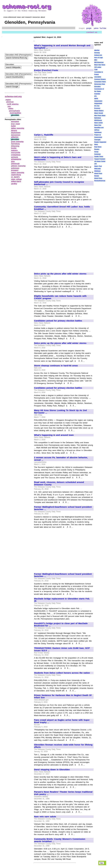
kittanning (15, 146)
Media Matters (99, 111)
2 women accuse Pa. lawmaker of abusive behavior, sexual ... (61, 459)
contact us (92, 32)
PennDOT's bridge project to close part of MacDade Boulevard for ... (61, 625)
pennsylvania (14, 111)
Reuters (97, 149)
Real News (98, 147)
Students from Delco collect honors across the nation (62, 673)
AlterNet (97, 50)
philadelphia (16, 159)
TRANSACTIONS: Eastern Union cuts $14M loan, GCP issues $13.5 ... (62, 649)
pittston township (18, 166)
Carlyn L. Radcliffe (44, 135)
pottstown (15, 168)
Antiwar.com (98, 55)
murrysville (16, 153)
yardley (14, 184)
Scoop (96, 152)
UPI (95, 164)
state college (16, 179)
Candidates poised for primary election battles (58, 321)
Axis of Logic (98, 58)
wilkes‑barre (16, 181)
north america (13, 104)
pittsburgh (15, 164)
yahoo (96, 28)
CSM (96, 70)
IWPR (96, 99)
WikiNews (97, 171)
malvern (14, 150)
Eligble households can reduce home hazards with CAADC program (60, 297)
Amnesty (97, 53)
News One (98, 125)
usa (9, 106)
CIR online (98, 67)
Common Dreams (100, 79)
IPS (95, 96)
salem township (18, 173)
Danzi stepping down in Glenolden (52, 770)
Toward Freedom (100, 159)
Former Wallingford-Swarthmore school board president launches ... (63, 508)
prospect (15, 170)
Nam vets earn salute (45, 817)
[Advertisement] (58, 110)
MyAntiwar (98, 118)
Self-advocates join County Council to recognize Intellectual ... (59, 183)
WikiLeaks (98, 169)
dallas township (18, 128)
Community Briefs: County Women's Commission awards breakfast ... (60, 840)
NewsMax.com (99, 128)
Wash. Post (98, 166)
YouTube (103, 28)
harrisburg (15, 144)
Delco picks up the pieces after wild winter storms (60, 274)
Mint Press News (100, 116)
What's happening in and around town (54, 435)
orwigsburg (16, 155)
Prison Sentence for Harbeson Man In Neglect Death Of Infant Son (63, 696)
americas (10, 102)
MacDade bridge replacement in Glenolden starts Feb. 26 (62, 600)
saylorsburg (16, 175)
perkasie (15, 157)
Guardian (97, 94)
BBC (96, 60)
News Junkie (98, 123)
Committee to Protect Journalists (99, 74)
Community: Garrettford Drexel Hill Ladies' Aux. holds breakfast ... (62, 208)
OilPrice (97, 130)
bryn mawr (15, 124)
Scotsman (97, 154)
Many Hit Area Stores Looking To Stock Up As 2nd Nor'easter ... (60, 412)
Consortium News (100, 82)
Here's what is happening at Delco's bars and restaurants (58, 158)
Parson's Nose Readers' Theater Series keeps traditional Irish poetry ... (63, 793)
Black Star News (100, 65)
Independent (98, 101)
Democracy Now (100, 84)
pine (13, 161)
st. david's (15, 177)
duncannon (16, 135)
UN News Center (100, 161)
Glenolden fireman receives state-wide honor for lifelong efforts (63, 746)
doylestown (16, 133)
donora (14, 131)
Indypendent (98, 103)
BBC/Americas (99, 62)
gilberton (15, 137)
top (102, 863)
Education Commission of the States (99, 89)
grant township (17, 142)
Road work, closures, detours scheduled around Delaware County (59, 483)
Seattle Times (99, 157)
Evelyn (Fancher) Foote (46, 70)
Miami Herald (99, 113)
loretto (14, 148)
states (11, 109)
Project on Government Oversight (98, 137)
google (89, 28)
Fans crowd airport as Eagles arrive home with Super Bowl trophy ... (62, 721)
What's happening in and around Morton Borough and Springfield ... (62, 47)
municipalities (15, 113)
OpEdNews (98, 132)
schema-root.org (13, 96)
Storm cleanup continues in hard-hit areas (56, 366)
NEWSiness (98, 120)
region (8, 100)
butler (13, 126)
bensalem (15, 122)
